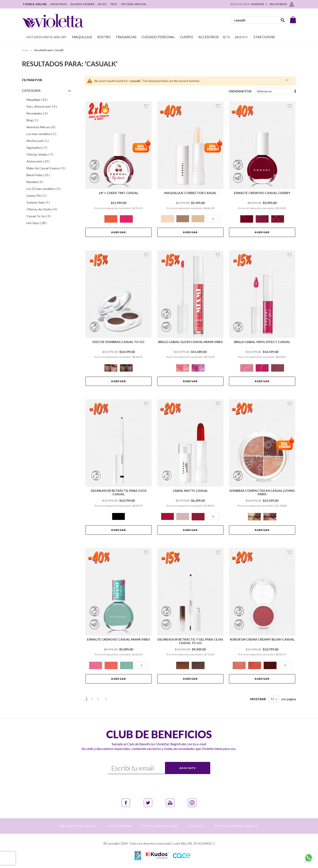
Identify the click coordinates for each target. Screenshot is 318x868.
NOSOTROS (59, 4)
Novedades (44, 113)
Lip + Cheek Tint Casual (119, 193)
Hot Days (43, 223)
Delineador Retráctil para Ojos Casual (119, 492)
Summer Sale (45, 202)
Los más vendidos (48, 134)
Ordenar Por (240, 91)
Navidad (41, 182)
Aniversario (45, 161)
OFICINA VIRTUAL (134, 4)
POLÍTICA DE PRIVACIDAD (160, 826)
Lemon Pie (42, 195)
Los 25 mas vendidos (50, 189)
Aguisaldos (44, 147)
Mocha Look (43, 141)
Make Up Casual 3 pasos (50, 168)
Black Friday (45, 175)
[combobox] (259, 20)
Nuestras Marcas (48, 127)
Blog (38, 120)
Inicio (25, 50)
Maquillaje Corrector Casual (190, 193)
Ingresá (258, 4)
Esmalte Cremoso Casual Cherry (262, 193)
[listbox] (119, 219)
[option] (111, 219)
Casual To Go (45, 216)
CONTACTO (196, 826)
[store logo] (53, 21)
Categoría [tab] (31, 91)
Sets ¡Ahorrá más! (48, 106)
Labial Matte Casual (190, 491)
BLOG (102, 4)
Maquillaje (44, 99)
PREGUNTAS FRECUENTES (78, 826)
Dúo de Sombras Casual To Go (118, 342)
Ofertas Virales (46, 154)
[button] (147, 106)
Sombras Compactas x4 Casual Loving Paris (262, 492)
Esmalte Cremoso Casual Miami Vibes (118, 639)
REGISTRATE (279, 4)
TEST (114, 4)
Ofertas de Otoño (48, 209)
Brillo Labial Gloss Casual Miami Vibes (190, 342)
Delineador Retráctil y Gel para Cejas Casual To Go (190, 641)
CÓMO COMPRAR (119, 826)
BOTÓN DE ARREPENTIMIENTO (237, 826)
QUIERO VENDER (83, 4)
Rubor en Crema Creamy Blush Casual (262, 639)
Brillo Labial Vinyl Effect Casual (262, 342)
